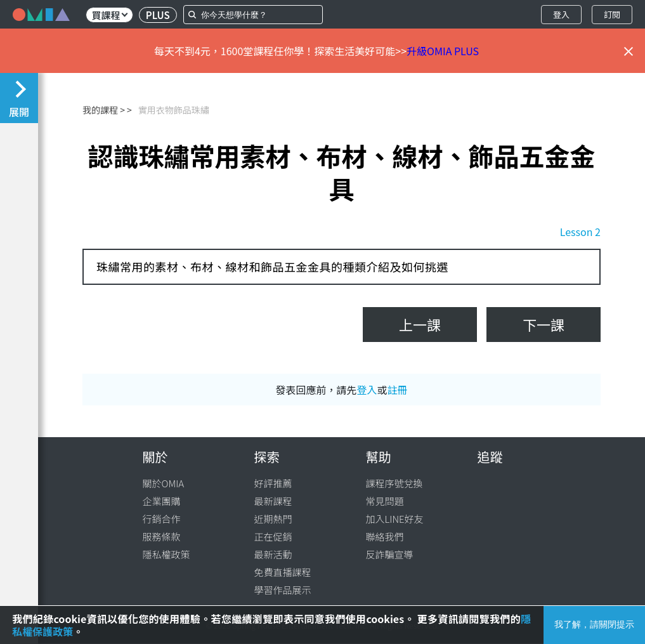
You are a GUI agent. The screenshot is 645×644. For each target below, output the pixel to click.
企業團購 (162, 501)
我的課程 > (104, 110)
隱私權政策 (166, 554)
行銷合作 (162, 519)
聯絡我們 (385, 536)
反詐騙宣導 (390, 554)
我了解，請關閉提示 (594, 624)
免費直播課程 (283, 572)
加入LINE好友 (395, 519)
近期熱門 (273, 519)
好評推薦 (273, 483)
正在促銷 (273, 536)
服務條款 (162, 536)
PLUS (158, 15)
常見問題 (385, 501)
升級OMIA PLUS (443, 51)
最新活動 (273, 554)
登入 (561, 14)
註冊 (398, 390)
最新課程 (273, 501)
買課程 (109, 15)
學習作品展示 (283, 590)
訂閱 (612, 14)
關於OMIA (164, 483)
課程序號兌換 (394, 483)
